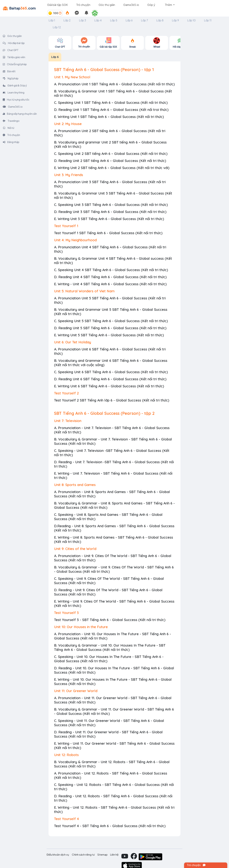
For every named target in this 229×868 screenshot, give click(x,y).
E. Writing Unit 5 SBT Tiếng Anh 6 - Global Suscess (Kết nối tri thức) (109, 335)
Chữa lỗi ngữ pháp (15, 64)
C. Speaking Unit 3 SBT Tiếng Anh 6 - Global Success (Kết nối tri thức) (111, 205)
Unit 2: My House (68, 124)
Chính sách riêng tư (83, 855)
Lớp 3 (82, 20)
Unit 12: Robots (66, 755)
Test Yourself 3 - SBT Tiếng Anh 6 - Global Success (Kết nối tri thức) (110, 620)
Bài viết (9, 71)
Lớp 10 (191, 20)
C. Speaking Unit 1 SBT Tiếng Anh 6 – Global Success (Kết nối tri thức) (111, 103)
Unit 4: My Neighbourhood (75, 240)
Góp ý (151, 5)
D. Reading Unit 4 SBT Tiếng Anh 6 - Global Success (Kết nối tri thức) (110, 277)
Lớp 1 (52, 20)
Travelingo (11, 121)
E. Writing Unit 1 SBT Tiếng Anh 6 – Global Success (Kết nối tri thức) (109, 117)
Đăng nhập (11, 142)
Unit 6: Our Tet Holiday (73, 342)
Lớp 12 (57, 27)
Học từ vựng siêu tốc (16, 100)
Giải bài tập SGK (58, 5)
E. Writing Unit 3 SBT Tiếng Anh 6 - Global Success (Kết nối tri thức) (109, 219)
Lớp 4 (98, 20)
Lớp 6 (129, 20)
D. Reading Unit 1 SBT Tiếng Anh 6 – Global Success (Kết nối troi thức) (111, 110)
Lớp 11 (208, 20)
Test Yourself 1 (66, 226)
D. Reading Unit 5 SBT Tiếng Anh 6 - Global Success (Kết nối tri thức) (110, 328)
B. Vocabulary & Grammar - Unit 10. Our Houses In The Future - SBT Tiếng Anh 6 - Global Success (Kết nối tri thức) (110, 647)
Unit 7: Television (68, 421)
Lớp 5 (114, 20)
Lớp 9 (175, 20)
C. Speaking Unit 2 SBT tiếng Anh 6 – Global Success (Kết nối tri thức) (111, 154)
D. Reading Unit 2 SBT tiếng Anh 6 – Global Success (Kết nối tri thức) (110, 161)
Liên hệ (114, 855)
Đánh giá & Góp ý (15, 85)
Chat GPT (11, 50)
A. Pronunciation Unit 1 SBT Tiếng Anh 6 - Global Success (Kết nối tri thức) (114, 84)
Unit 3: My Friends (69, 175)
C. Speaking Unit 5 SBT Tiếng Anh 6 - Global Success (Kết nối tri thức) (111, 321)
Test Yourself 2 (66, 393)
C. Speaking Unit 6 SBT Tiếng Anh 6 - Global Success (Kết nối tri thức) (111, 372)
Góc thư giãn (107, 5)
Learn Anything (14, 92)
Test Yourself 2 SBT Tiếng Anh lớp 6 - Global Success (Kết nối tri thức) (112, 400)
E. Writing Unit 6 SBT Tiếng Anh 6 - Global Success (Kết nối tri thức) (109, 386)
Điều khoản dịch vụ (58, 855)
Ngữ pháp (11, 78)
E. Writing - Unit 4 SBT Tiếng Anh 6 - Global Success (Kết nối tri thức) (110, 284)
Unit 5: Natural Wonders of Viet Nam (84, 291)
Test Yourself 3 (66, 613)
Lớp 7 (144, 20)
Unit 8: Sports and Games (75, 485)
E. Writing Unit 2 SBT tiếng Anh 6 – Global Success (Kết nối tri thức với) (112, 168)
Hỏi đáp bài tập (14, 43)
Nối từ (8, 128)
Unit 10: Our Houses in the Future (81, 627)
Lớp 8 (160, 20)
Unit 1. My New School (72, 77)
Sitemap (102, 855)
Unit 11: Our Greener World (76, 691)
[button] (96, 13)
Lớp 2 (67, 20)
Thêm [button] (169, 5)
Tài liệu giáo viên (14, 57)
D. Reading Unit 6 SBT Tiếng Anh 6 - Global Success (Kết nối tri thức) (110, 379)
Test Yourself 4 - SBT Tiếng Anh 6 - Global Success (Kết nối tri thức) (110, 826)
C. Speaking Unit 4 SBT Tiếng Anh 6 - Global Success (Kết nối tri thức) (111, 270)
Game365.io (131, 5)
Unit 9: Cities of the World (75, 549)
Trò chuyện (83, 5)
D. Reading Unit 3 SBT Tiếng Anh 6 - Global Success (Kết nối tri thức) (110, 212)
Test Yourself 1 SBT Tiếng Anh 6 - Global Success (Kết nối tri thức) (108, 233)
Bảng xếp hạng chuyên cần (20, 114)
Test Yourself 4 (66, 819)
